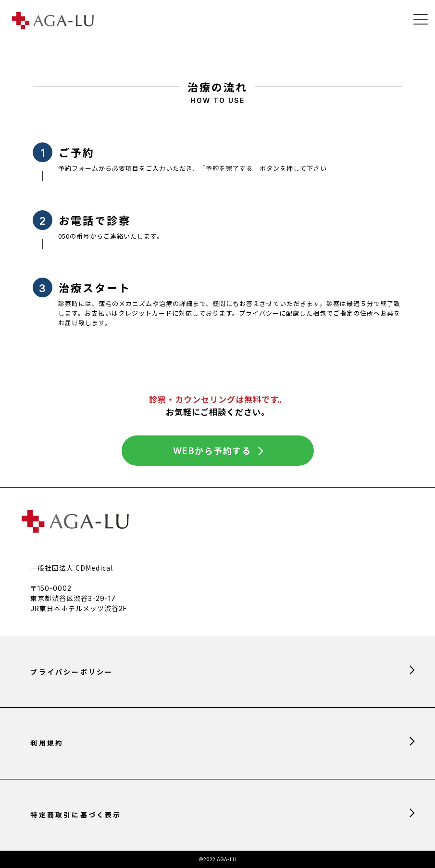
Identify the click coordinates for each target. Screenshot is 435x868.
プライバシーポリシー (72, 672)
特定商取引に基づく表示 (76, 815)
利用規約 (47, 743)
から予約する (212, 451)
